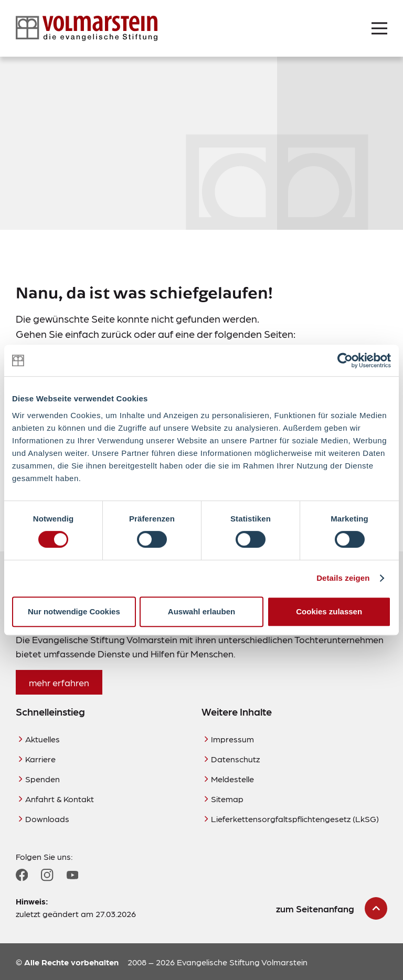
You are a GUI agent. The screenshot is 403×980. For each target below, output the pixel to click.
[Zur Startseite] (87, 28)
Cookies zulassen (329, 611)
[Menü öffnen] (379, 28)
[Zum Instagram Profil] (47, 875)
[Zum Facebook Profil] (22, 875)
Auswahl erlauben (201, 611)
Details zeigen (343, 578)
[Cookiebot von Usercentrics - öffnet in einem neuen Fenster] (345, 360)
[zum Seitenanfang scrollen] (332, 908)
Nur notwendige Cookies (74, 611)
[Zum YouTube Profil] (72, 875)
